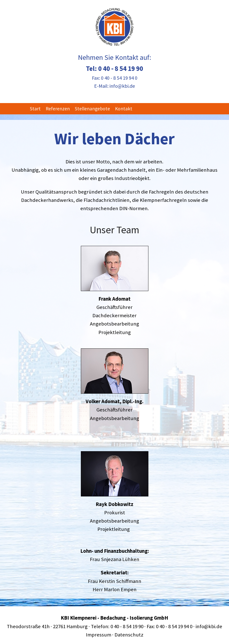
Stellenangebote (92, 109)
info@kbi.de (122, 86)
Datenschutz (129, 635)
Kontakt (124, 109)
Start (35, 109)
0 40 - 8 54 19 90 (121, 68)
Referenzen (58, 109)
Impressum (99, 635)
